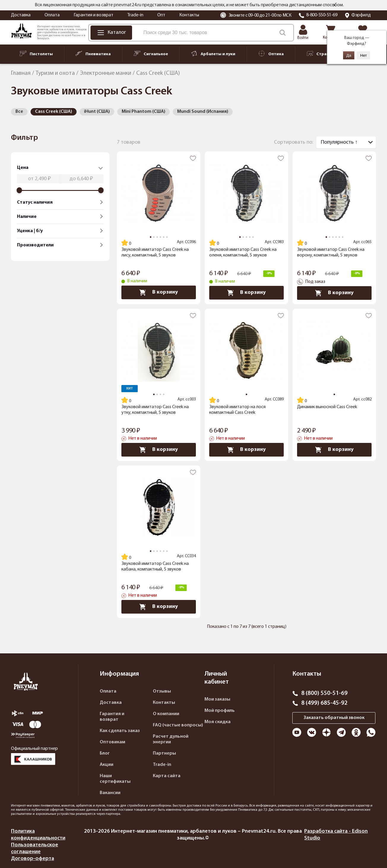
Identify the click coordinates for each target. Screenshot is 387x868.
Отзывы (162, 691)
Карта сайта (167, 776)
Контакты (189, 15)
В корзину (159, 292)
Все (19, 112)
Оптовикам (112, 742)
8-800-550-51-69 (322, 15)
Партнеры (164, 753)
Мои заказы (217, 699)
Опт (161, 15)
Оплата (52, 15)
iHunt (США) (97, 112)
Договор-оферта (32, 859)
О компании (166, 714)
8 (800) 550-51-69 (324, 693)
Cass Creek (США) (54, 112)
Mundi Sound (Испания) (203, 112)
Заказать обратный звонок (334, 718)
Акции (107, 765)
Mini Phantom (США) (143, 112)
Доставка (21, 15)
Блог (105, 753)
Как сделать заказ (120, 731)
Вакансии (110, 793)
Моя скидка (218, 722)
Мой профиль (220, 711)
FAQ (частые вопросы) (178, 725)
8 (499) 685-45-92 (324, 703)
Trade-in (135, 15)
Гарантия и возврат (93, 15)
